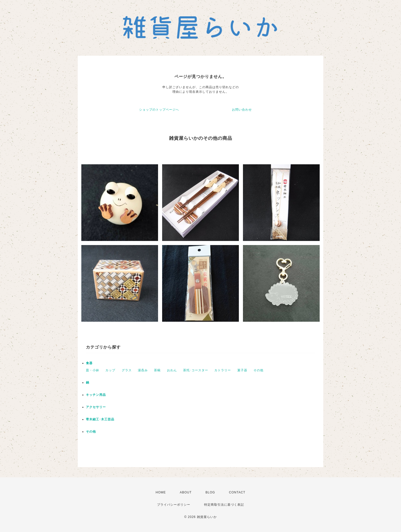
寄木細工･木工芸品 (100, 419)
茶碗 (157, 370)
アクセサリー (96, 407)
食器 (89, 363)
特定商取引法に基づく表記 (224, 505)
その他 (258, 370)
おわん (172, 370)
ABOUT (186, 492)
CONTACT (237, 492)
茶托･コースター (196, 370)
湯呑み (143, 370)
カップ (110, 370)
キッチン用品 (96, 395)
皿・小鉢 (93, 370)
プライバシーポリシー (174, 505)
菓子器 (242, 370)
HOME (161, 492)
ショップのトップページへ (159, 110)
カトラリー (223, 370)
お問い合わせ (242, 110)
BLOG (210, 492)
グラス (127, 370)
